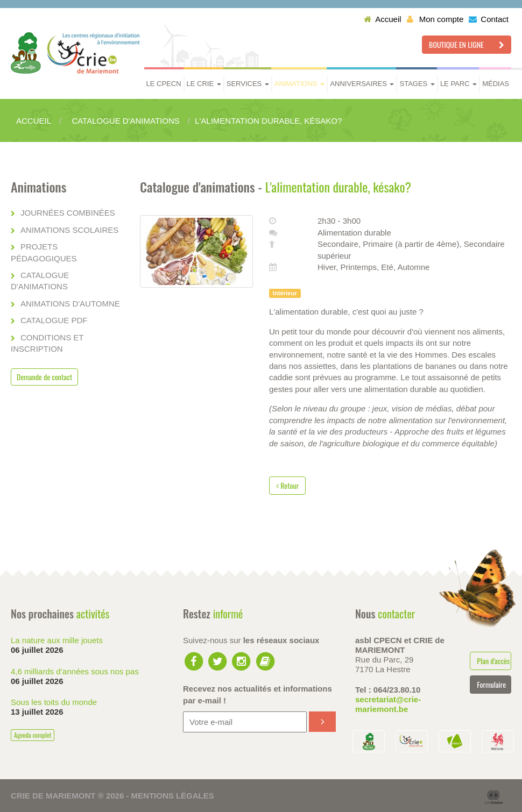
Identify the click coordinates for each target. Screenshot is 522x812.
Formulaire (491, 684)
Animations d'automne (70, 304)
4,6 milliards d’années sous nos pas (75, 671)
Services (248, 84)
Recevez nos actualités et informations (258, 694)
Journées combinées (68, 213)
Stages (417, 84)
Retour (287, 485)
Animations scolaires (69, 230)
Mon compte (435, 19)
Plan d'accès (493, 661)
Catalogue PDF (54, 320)
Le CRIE (204, 84)
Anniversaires (362, 84)
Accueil (382, 19)
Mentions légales (173, 796)
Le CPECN (164, 84)
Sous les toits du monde (54, 702)
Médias (496, 84)
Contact (489, 19)
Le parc (458, 84)
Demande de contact (44, 377)
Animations (300, 84)
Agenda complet (33, 735)
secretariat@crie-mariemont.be (388, 704)
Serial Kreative (494, 797)
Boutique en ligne (467, 44)
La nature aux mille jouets (57, 640)
